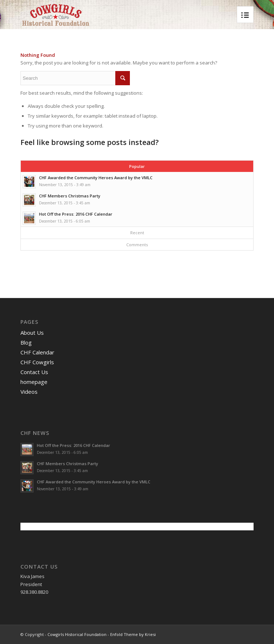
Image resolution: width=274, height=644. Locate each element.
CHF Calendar (37, 352)
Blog (26, 342)
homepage (34, 382)
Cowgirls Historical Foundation (77, 634)
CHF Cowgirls (37, 362)
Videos (29, 392)
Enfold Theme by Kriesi (133, 634)
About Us (32, 333)
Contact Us (34, 372)
